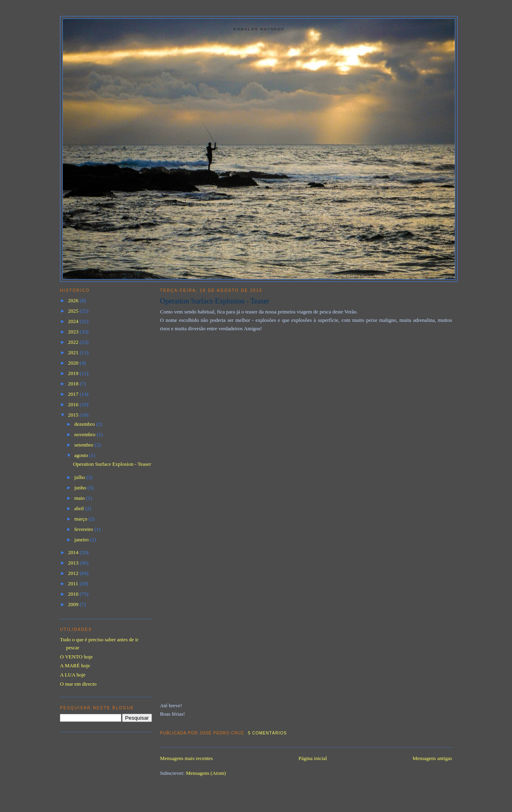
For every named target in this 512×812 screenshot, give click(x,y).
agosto (82, 455)
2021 (74, 352)
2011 (74, 584)
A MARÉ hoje (75, 665)
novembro (86, 434)
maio (80, 498)
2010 (74, 594)
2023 (74, 332)
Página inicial (313, 758)
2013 (74, 563)
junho (81, 488)
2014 (74, 552)
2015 (74, 415)
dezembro (85, 424)
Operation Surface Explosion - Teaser (215, 301)
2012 (74, 573)
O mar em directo (78, 684)
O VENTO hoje (76, 657)
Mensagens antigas (432, 758)
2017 (74, 394)
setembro (85, 445)
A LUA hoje (73, 675)
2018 (74, 384)
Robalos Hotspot (259, 29)
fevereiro (84, 529)
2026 (74, 300)
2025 (74, 311)
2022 (74, 342)
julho (80, 477)
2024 (74, 321)
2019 (74, 373)
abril (80, 508)
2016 (74, 404)
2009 (74, 604)
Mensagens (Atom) (206, 773)
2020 (74, 363)
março (82, 519)
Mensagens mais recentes (186, 758)
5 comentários (267, 733)
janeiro (82, 540)
